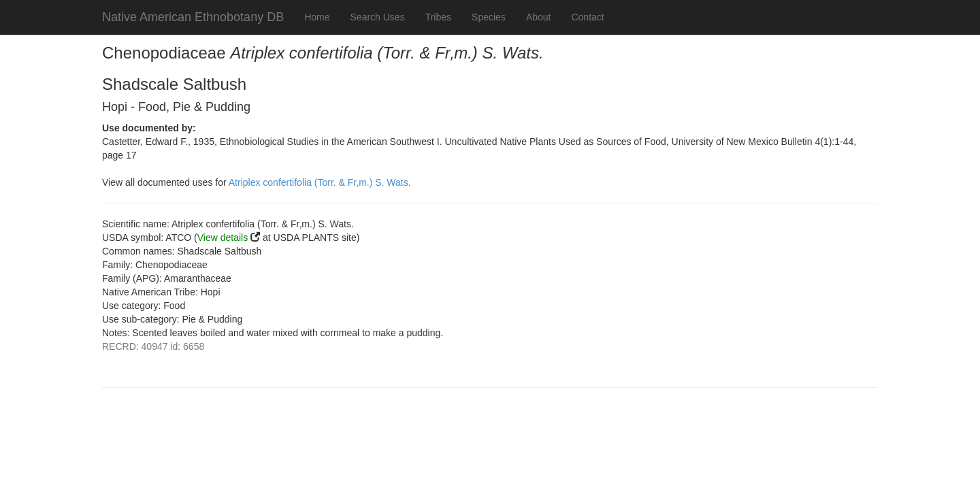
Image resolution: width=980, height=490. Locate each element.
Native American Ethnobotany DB (193, 17)
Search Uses (378, 17)
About (539, 17)
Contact (587, 17)
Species (489, 17)
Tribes (438, 17)
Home (317, 17)
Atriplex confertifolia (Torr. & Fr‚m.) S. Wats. (320, 182)
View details (223, 238)
